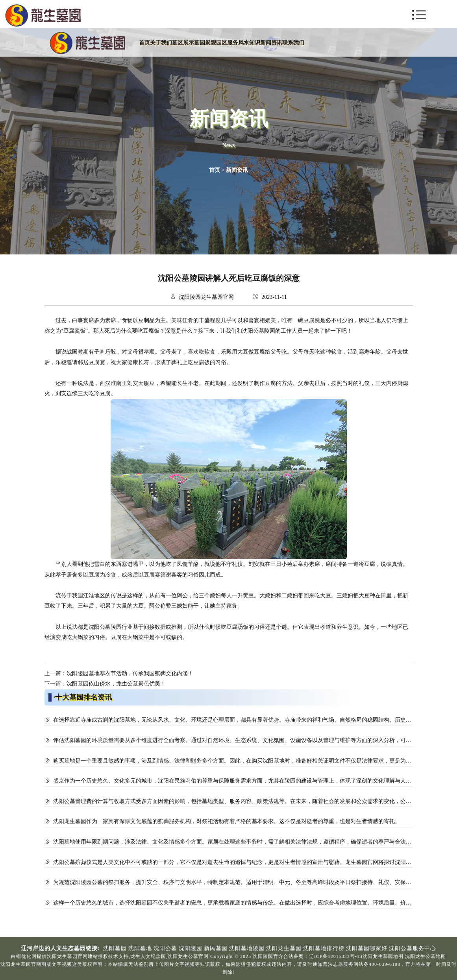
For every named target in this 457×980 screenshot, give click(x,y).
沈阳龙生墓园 (284, 948)
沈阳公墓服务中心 (413, 948)
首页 (215, 170)
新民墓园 (216, 948)
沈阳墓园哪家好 (367, 948)
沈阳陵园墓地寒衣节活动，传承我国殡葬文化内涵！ (130, 673)
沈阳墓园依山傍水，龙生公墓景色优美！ (116, 684)
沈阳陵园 (190, 297)
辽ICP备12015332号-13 (336, 956)
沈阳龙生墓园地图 (383, 956)
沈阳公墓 (165, 948)
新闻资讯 (237, 170)
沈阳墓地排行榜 (324, 948)
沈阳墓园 (115, 948)
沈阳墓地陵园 (247, 948)
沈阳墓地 (140, 948)
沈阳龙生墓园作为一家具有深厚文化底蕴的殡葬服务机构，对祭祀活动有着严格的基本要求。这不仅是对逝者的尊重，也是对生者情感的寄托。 (227, 821)
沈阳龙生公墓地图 (426, 956)
